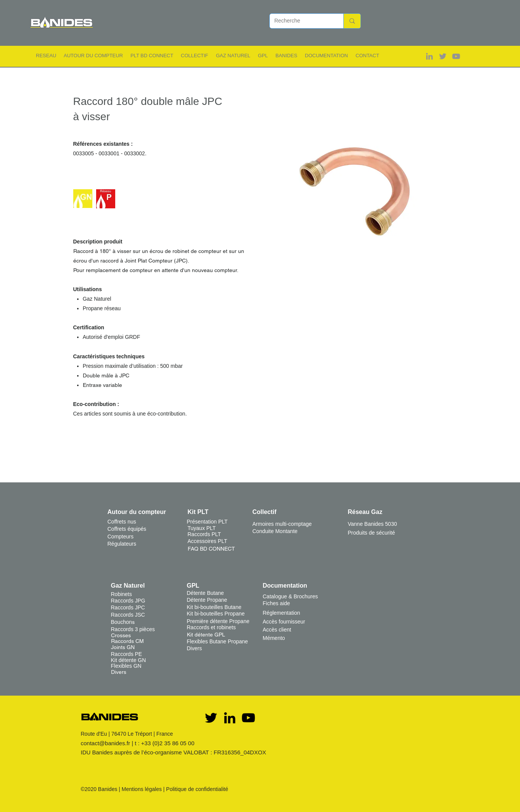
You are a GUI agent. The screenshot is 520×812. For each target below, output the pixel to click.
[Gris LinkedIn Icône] (429, 56)
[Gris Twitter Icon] (443, 56)
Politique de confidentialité (197, 789)
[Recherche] (301, 21)
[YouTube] (248, 718)
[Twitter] (211, 718)
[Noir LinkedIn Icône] (230, 718)
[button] (46, 56)
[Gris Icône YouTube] (456, 56)
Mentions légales (142, 789)
